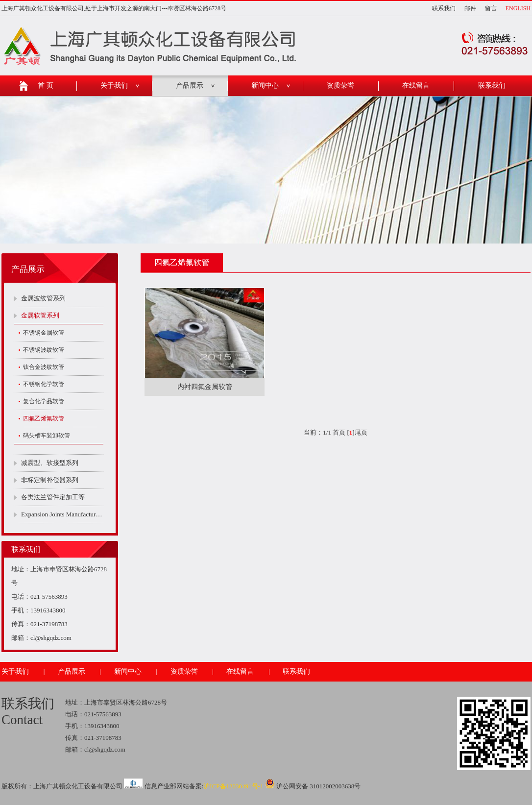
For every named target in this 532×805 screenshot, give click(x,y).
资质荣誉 (340, 85)
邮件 (470, 8)
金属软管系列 (40, 315)
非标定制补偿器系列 (50, 480)
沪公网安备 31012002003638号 (313, 786)
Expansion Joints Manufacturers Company (62, 514)
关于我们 (114, 85)
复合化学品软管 (44, 401)
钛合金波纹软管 (44, 367)
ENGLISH (518, 8)
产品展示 (190, 85)
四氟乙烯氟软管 (44, 418)
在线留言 (416, 85)
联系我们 (444, 8)
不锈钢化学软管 (44, 384)
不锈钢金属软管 (44, 333)
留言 (491, 8)
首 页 (46, 85)
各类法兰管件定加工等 (53, 497)
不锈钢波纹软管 (44, 350)
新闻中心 (265, 85)
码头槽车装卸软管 (47, 436)
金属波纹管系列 (43, 298)
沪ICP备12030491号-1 (233, 786)
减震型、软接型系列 (50, 463)
